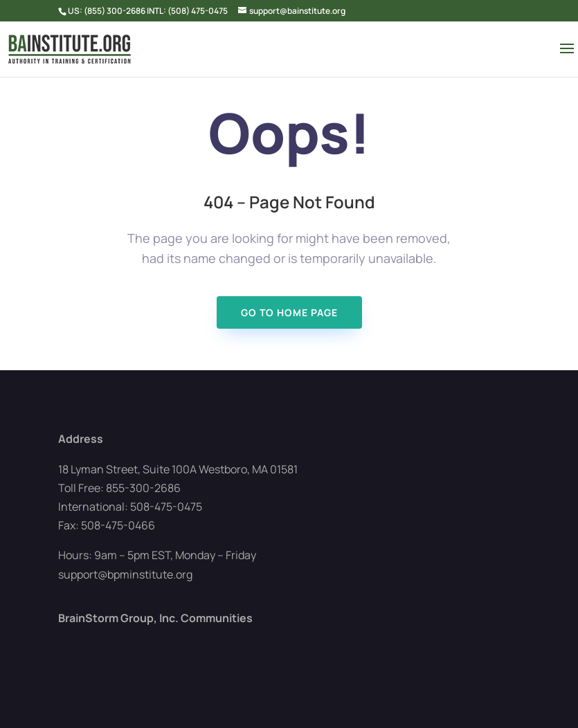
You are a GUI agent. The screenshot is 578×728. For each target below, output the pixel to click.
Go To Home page (289, 312)
